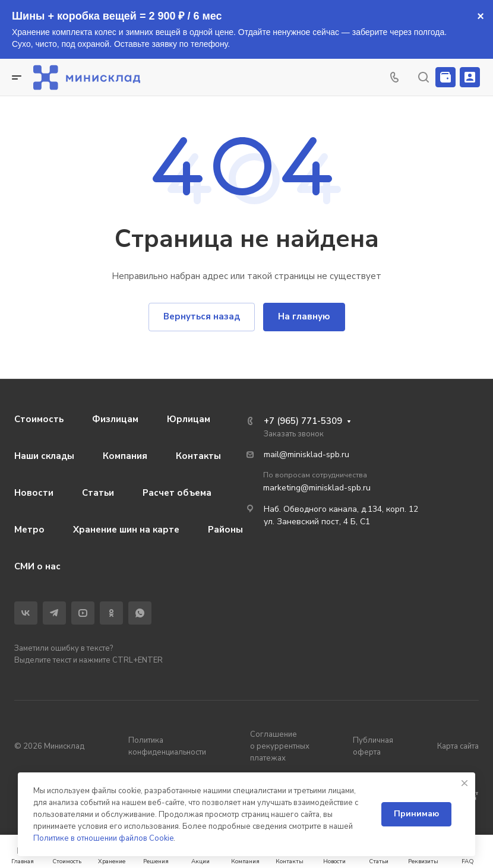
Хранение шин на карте (126, 530)
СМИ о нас (37, 566)
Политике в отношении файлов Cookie (103, 838)
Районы (225, 530)
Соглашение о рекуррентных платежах (280, 746)
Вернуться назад (202, 316)
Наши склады (44, 456)
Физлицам (115, 419)
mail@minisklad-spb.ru (306, 454)
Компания (125, 456)
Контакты (198, 456)
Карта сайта (458, 746)
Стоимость (39, 419)
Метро (29, 530)
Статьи (98, 493)
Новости (34, 493)
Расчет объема (177, 493)
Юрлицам (189, 419)
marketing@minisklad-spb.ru (317, 488)
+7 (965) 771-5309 (303, 421)
